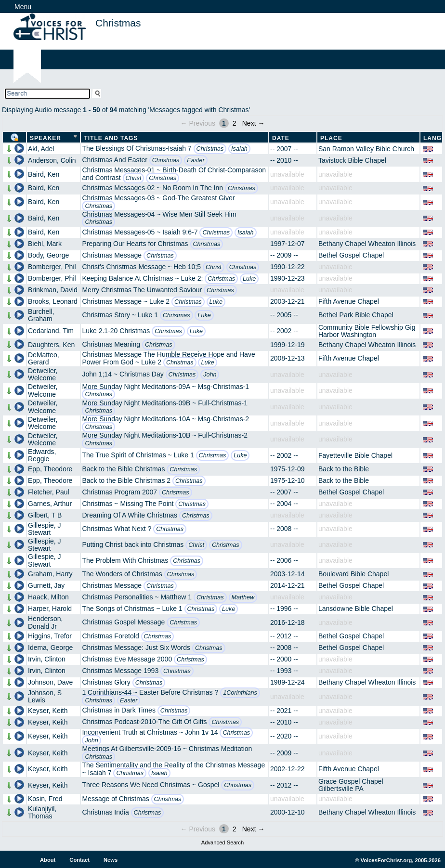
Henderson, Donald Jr (45, 622)
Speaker (46, 138)
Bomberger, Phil (52, 267)
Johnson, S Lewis (45, 696)
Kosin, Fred (45, 799)
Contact (79, 860)
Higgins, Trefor (50, 636)
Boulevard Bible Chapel (353, 574)
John (210, 375)
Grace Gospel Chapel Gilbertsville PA (351, 785)
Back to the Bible (344, 469)
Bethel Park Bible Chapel (356, 315)
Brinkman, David (53, 290)
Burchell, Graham (41, 315)
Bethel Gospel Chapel (351, 255)
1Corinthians (240, 693)
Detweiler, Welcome (43, 374)
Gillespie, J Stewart (44, 529)
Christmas (210, 149)
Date (281, 138)
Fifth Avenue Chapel (349, 301)
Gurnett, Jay (46, 585)
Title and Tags (111, 138)
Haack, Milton (48, 597)
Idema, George (50, 648)
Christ (134, 178)
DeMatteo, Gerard (44, 358)
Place (331, 138)
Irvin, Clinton (47, 659)
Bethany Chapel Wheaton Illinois (367, 244)
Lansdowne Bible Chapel (356, 609)
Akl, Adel (41, 149)
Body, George (48, 255)
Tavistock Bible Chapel (352, 160)
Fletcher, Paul (49, 492)
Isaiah (239, 149)
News (111, 860)
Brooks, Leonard (53, 301)
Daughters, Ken (51, 345)
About (48, 860)
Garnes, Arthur (50, 504)
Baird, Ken (44, 174)
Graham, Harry (50, 574)
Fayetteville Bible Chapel (355, 455)
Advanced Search (222, 842)
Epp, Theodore (50, 469)
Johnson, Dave (50, 682)
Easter (196, 160)
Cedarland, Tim (51, 331)
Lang (432, 138)
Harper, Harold (50, 609)
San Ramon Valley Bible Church (366, 149)
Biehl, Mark (45, 244)
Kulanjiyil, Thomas (42, 812)
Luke (249, 279)
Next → (254, 123)
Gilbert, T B (45, 515)
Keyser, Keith (48, 711)
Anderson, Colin (52, 160)
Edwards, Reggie (42, 455)
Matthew (243, 597)
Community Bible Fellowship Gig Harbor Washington (367, 331)
